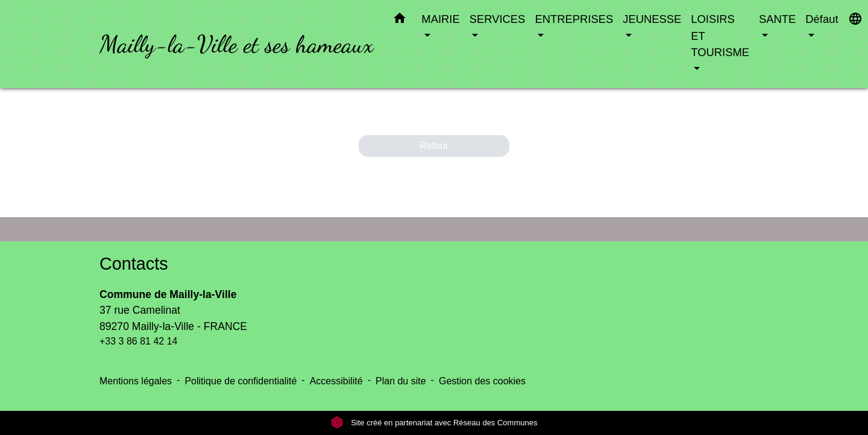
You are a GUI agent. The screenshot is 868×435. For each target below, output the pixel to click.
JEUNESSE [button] (652, 19)
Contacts (134, 264)
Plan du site (401, 381)
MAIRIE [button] (440, 19)
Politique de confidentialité (241, 381)
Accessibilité (336, 381)
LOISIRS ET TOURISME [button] (720, 36)
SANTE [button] (777, 19)
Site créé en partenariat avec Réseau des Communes (434, 423)
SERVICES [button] (498, 19)
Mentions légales (136, 381)
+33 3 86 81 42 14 (138, 341)
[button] (400, 21)
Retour (434, 146)
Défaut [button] (822, 19)
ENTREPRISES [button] (574, 19)
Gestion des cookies (482, 381)
